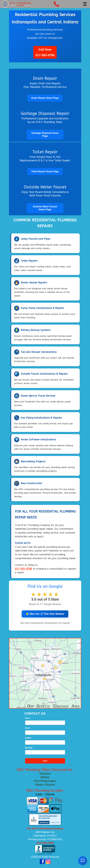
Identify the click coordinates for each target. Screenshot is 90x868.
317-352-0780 (45, 55)
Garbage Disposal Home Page (45, 134)
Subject (28, 738)
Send (45, 761)
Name (28, 718)
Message (29, 748)
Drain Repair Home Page (45, 98)
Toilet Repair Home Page (45, 171)
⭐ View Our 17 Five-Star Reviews (45, 614)
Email (27, 728)
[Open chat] (83, 861)
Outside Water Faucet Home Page (45, 208)
